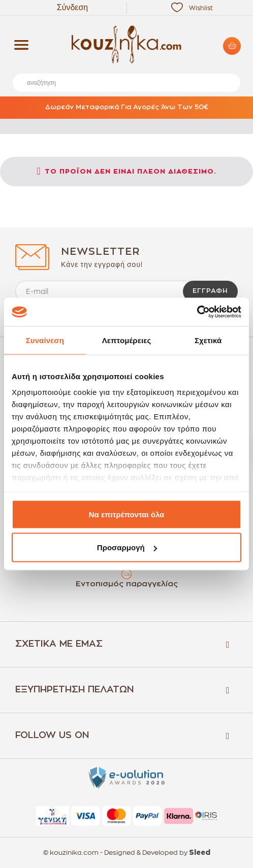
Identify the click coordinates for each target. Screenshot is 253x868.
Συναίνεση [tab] (45, 340)
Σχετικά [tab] (208, 340)
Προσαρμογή (127, 547)
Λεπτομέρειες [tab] (127, 340)
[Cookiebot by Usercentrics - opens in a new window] (197, 312)
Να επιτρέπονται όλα (127, 514)
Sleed (200, 853)
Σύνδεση (72, 8)
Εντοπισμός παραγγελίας (127, 584)
